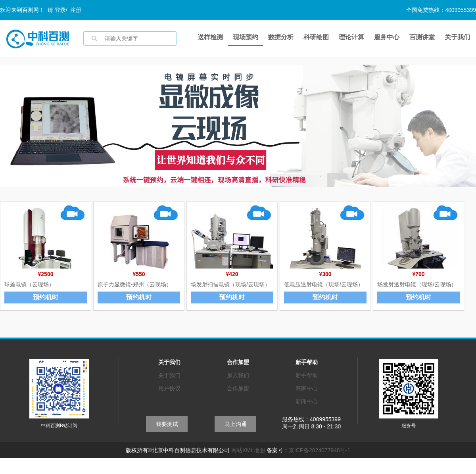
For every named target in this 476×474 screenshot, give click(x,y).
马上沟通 (236, 424)
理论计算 (351, 37)
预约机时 (46, 297)
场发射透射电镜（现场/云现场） (417, 284)
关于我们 (457, 37)
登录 (60, 10)
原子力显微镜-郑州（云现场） (135, 284)
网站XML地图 (248, 450)
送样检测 (210, 37)
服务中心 (387, 37)
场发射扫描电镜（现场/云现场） (230, 284)
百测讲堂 (422, 37)
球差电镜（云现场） (29, 284)
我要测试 (167, 424)
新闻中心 (307, 401)
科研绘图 (316, 37)
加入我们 (238, 375)
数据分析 (281, 37)
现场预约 (246, 37)
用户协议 (169, 388)
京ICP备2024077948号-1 (320, 450)
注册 (76, 10)
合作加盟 (238, 388)
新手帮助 (307, 375)
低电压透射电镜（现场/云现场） (324, 284)
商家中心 (307, 388)
